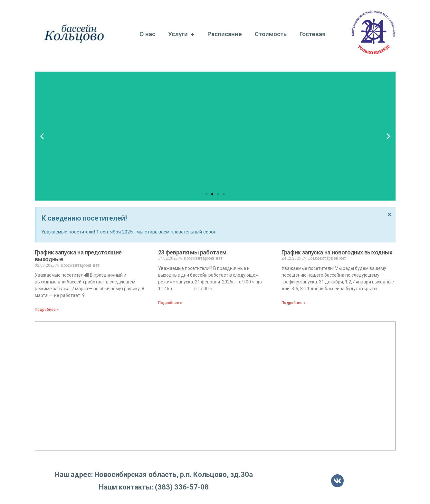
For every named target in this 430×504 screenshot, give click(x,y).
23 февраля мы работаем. (193, 252)
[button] (206, 194)
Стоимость (271, 34)
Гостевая (313, 34)
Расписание (225, 34)
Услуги (181, 34)
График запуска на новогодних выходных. (338, 252)
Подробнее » (47, 310)
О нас (147, 34)
